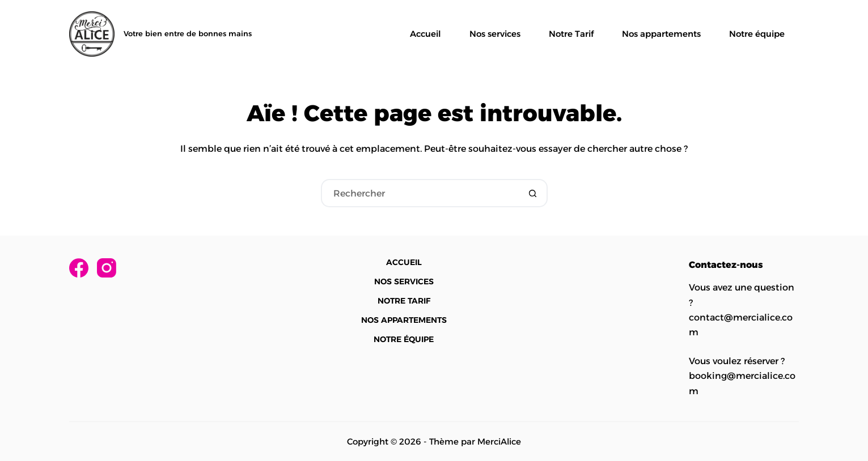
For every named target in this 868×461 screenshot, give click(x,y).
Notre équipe (757, 34)
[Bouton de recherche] (533, 193)
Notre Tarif (571, 34)
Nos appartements (661, 34)
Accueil (425, 34)
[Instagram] (107, 268)
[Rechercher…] (420, 193)
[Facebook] (79, 268)
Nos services (495, 34)
